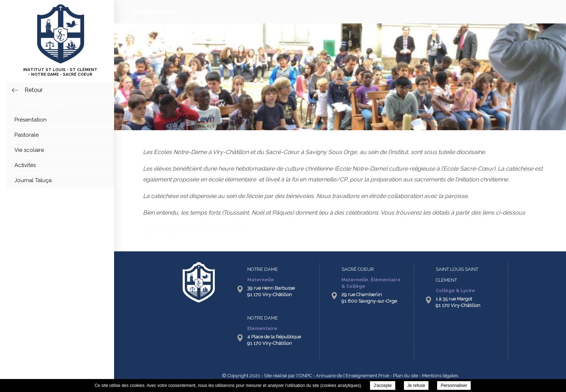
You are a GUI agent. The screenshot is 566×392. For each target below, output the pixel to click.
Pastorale (27, 135)
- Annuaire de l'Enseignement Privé (351, 376)
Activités (25, 165)
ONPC (305, 376)
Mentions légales (440, 376)
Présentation (31, 120)
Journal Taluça (33, 180)
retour (34, 90)
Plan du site (406, 376)
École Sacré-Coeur (39, 105)
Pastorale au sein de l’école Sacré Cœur (195, 229)
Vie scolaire (29, 150)
